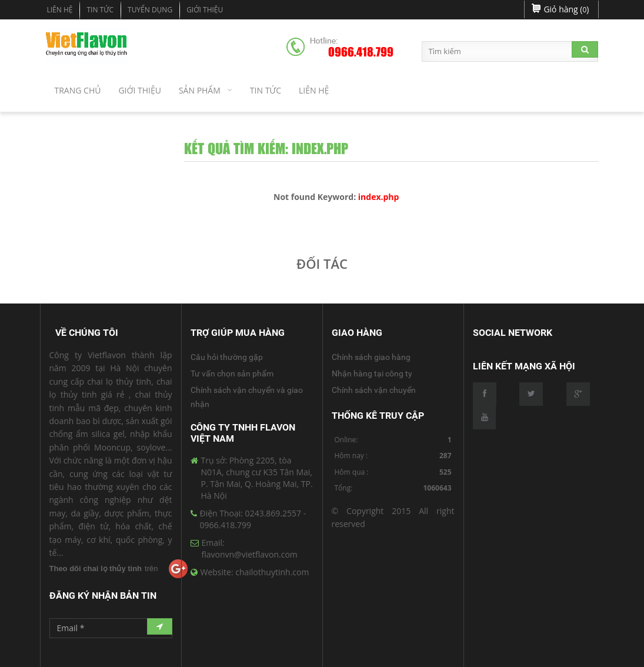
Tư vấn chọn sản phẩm (232, 373)
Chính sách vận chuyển (374, 390)
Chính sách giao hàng (371, 357)
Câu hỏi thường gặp (227, 357)
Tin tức (100, 10)
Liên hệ (60, 10)
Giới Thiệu (205, 10)
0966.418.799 (361, 52)
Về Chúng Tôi (87, 333)
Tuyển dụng (150, 10)
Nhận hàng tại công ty (372, 373)
